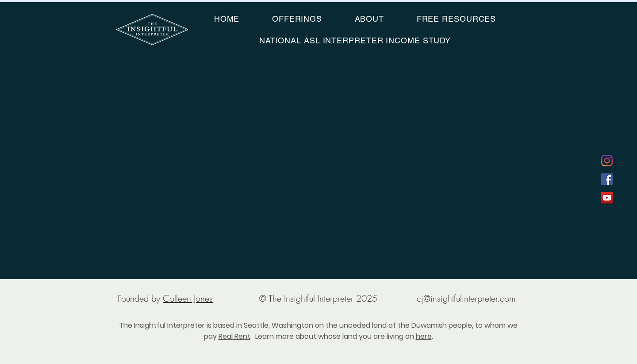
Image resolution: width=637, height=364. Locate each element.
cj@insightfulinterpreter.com (466, 298)
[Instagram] (607, 161)
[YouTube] (607, 198)
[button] (297, 19)
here (424, 336)
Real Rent (234, 336)
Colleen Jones (188, 298)
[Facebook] (607, 179)
